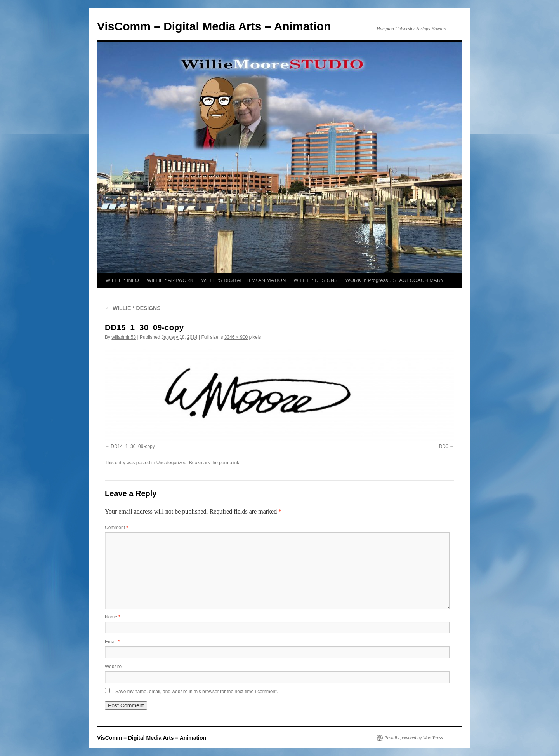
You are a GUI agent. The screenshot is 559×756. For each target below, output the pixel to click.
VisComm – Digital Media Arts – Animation (214, 26)
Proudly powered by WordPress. (414, 738)
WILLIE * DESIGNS (315, 280)
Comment (116, 528)
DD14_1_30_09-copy (133, 446)
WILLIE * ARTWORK (170, 280)
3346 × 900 (236, 337)
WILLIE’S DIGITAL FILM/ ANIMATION (243, 280)
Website (113, 667)
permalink (229, 463)
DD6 (444, 446)
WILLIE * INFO (122, 280)
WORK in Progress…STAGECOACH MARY (395, 280)
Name (113, 617)
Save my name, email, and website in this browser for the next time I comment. (197, 692)
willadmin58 (124, 337)
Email (112, 642)
